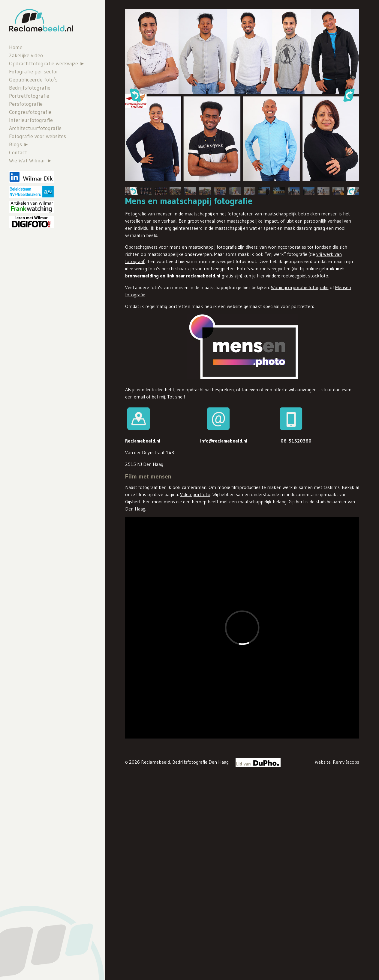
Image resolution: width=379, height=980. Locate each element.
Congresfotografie (30, 112)
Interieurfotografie (31, 120)
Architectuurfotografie (35, 128)
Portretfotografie (29, 96)
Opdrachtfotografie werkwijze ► (47, 64)
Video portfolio (195, 494)
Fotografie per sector (34, 72)
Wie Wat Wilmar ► (31, 161)
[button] (135, 95)
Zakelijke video (26, 55)
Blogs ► (19, 144)
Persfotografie (26, 104)
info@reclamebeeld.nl (224, 441)
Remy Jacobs (346, 762)
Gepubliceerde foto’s (33, 80)
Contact (18, 152)
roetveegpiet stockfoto (305, 276)
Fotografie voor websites (38, 136)
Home (16, 47)
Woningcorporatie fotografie (300, 287)
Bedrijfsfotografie (30, 88)
